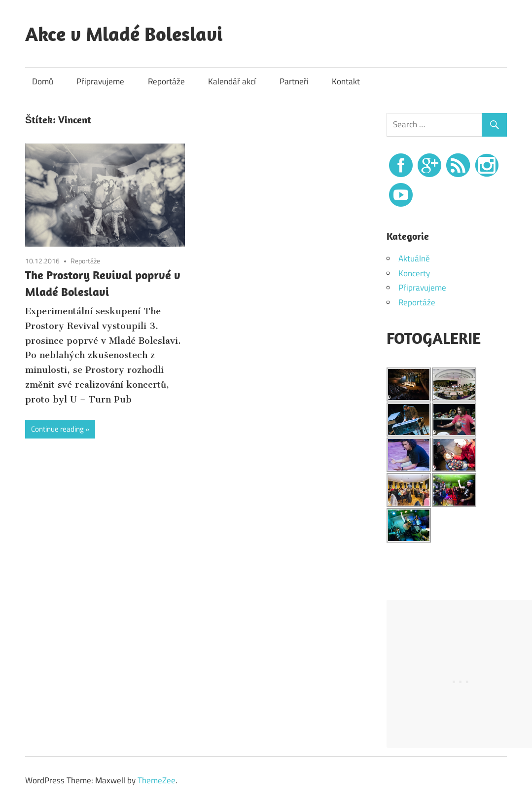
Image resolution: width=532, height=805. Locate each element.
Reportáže (166, 81)
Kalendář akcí (232, 81)
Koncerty (414, 273)
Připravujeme (100, 81)
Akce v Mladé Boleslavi (124, 34)
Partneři (294, 81)
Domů (43, 81)
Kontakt (346, 81)
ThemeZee (157, 780)
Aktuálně (414, 258)
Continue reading (57, 429)
